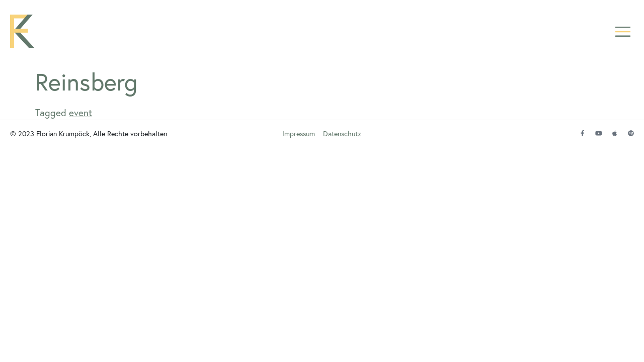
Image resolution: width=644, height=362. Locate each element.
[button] (623, 31)
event (80, 113)
